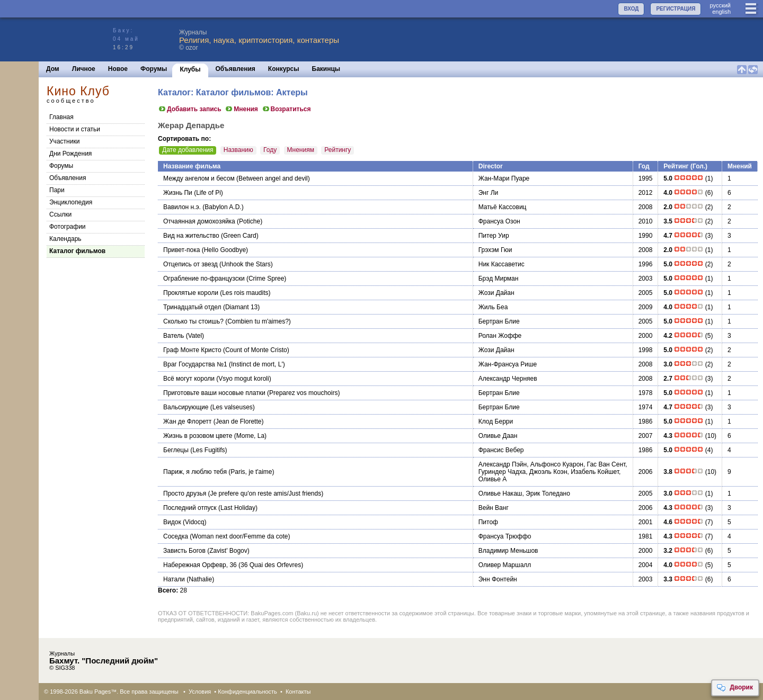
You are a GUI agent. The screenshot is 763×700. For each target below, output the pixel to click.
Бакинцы (326, 69)
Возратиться (286, 109)
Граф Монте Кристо (192, 350)
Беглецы (176, 450)
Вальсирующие (186, 407)
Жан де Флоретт (187, 421)
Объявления (236, 69)
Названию (238, 150)
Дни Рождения (70, 154)
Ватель (174, 336)
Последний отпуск (190, 508)
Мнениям (301, 150)
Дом (53, 69)
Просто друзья (185, 493)
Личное (84, 69)
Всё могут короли (189, 379)
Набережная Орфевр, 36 (200, 565)
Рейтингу (338, 150)
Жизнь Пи (178, 193)
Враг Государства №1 (195, 364)
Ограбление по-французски (204, 279)
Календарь (65, 239)
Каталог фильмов (77, 251)
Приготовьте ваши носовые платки (214, 393)
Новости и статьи (75, 129)
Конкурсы (284, 69)
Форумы (154, 69)
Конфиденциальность (247, 692)
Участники (64, 141)
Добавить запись (190, 109)
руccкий (720, 5)
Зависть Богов (184, 551)
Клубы (190, 69)
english (721, 12)
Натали (174, 579)
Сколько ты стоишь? (193, 321)
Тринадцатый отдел (192, 307)
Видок (172, 522)
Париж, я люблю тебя (195, 472)
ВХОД (631, 9)
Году (270, 150)
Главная (61, 117)
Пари (57, 190)
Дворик (735, 688)
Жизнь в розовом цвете (198, 436)
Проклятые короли (191, 293)
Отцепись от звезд (190, 264)
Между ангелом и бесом (199, 178)
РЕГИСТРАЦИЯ (676, 9)
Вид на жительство (191, 236)
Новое (118, 69)
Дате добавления (188, 150)
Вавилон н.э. (182, 207)
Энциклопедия (71, 202)
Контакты (298, 692)
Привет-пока (181, 250)
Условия (200, 692)
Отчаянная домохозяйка (199, 221)
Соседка (176, 536)
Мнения (241, 109)
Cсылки (60, 214)
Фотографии (68, 227)
